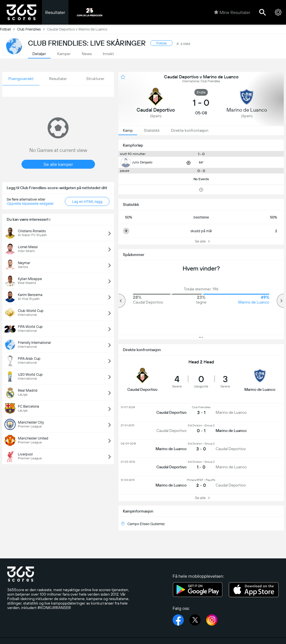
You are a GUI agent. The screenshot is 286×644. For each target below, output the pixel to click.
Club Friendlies (32, 29)
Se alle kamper (58, 164)
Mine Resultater (232, 12)
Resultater (55, 12)
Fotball (9, 29)
